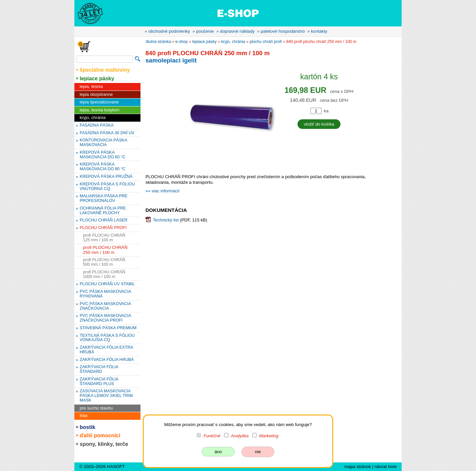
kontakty (319, 31)
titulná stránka (158, 42)
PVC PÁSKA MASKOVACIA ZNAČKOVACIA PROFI (105, 318)
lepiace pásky (97, 78)
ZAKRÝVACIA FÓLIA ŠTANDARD (99, 369)
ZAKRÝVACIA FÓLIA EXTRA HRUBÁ (106, 350)
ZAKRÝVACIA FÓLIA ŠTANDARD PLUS (99, 381)
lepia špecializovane (99, 102)
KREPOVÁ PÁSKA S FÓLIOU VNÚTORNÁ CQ (107, 186)
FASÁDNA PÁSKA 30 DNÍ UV (107, 133)
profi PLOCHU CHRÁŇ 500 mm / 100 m (104, 262)
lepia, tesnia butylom (99, 110)
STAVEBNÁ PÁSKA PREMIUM (108, 328)
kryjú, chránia (93, 118)
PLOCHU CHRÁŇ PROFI (103, 228)
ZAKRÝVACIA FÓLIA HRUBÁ (107, 360)
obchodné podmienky (169, 31)
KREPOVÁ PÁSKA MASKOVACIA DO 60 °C (102, 155)
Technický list (166, 220)
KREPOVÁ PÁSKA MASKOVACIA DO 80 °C (102, 167)
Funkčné (212, 436)
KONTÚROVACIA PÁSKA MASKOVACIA (103, 142)
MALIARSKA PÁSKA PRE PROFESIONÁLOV (104, 198)
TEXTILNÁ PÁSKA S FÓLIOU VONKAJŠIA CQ (107, 338)
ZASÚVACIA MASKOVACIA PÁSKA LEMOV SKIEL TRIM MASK (106, 396)
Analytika (240, 436)
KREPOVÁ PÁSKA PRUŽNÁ (106, 177)
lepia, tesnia (91, 86)
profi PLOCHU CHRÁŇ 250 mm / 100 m (105, 250)
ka (326, 111)
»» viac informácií (162, 191)
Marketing (269, 436)
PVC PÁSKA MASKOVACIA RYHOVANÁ (105, 294)
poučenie (205, 31)
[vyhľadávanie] (105, 59)
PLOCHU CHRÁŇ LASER (104, 220)
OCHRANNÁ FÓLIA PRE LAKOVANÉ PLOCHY (103, 211)
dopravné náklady (238, 31)
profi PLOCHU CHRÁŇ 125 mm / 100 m (104, 238)
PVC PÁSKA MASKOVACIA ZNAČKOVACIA (105, 306)
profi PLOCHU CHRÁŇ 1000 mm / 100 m (104, 274)
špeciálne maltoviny (105, 70)
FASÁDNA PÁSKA (97, 125)
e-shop (182, 42)
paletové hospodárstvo (283, 31)
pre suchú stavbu (96, 408)
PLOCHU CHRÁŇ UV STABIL (107, 284)
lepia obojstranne (96, 94)
